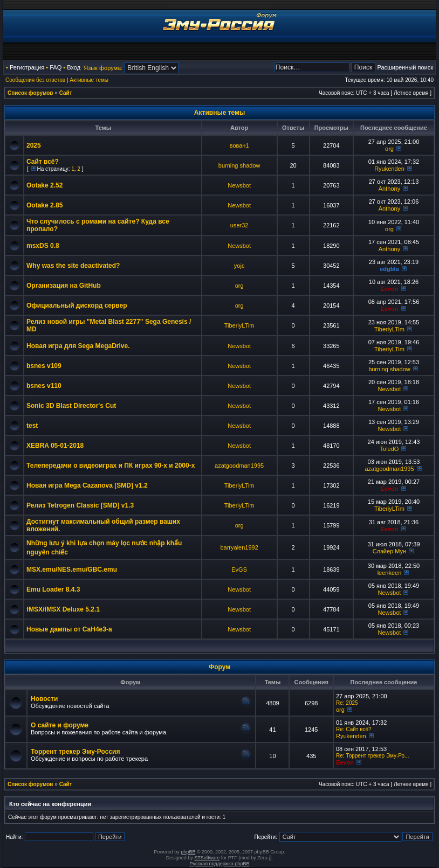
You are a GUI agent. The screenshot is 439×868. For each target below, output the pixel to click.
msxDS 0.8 (43, 246)
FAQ (56, 67)
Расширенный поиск (405, 67)
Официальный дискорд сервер (77, 305)
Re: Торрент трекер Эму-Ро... (372, 756)
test (32, 426)
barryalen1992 (239, 547)
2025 (34, 145)
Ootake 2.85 (44, 205)
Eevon (389, 289)
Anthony (389, 189)
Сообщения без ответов (35, 80)
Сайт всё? (43, 162)
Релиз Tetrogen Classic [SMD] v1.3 (80, 505)
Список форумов (30, 93)
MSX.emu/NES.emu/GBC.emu (72, 570)
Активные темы (89, 80)
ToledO (390, 449)
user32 (239, 225)
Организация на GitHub (64, 286)
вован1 (239, 145)
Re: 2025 (347, 703)
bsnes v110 (44, 386)
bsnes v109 (44, 366)
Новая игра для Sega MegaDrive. (78, 346)
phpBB (188, 852)
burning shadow (239, 165)
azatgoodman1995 (239, 466)
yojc (239, 266)
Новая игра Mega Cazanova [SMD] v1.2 (87, 485)
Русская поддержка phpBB (220, 864)
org (389, 149)
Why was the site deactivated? (73, 266)
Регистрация (27, 67)
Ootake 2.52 (44, 185)
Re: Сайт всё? (354, 729)
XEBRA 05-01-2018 (55, 446)
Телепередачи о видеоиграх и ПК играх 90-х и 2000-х (111, 466)
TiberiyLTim (239, 325)
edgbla (389, 269)
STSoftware (207, 858)
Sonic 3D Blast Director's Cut (71, 406)
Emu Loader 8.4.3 (53, 589)
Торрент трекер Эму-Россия (75, 752)
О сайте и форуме (60, 725)
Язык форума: (103, 68)
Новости (44, 699)
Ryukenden (389, 169)
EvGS (239, 570)
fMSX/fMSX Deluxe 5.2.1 (63, 609)
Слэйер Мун (389, 551)
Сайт (66, 93)
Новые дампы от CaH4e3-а (69, 629)
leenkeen (390, 573)
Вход (74, 67)
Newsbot (239, 185)
